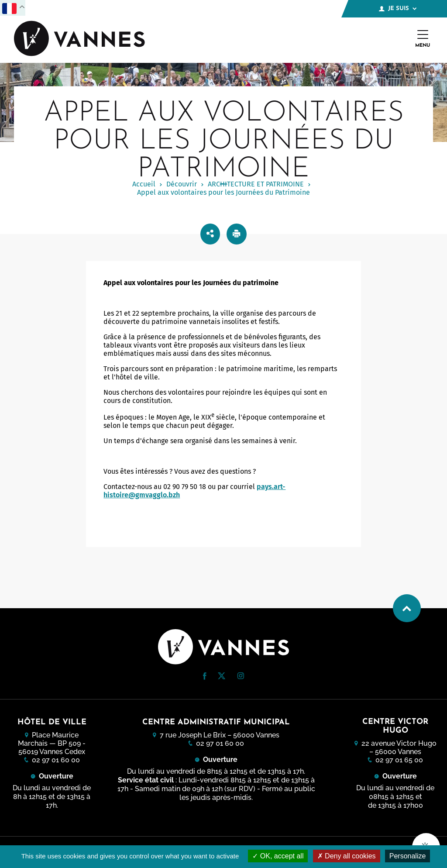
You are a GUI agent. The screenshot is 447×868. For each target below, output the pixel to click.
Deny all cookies (347, 856)
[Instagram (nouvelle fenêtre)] (241, 677)
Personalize (408, 856)
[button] (205, 676)
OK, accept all (278, 856)
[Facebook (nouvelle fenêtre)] (205, 677)
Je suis (398, 9)
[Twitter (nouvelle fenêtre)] (222, 677)
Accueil (144, 184)
